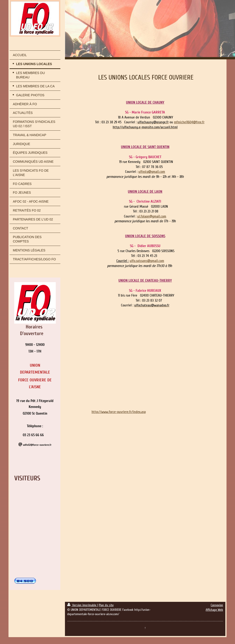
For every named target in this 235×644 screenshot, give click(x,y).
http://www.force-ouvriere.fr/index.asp (119, 412)
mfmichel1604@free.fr (189, 122)
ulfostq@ (145, 172)
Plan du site (106, 605)
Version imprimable (82, 605)
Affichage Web (214, 610)
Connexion (217, 605)
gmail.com (158, 172)
